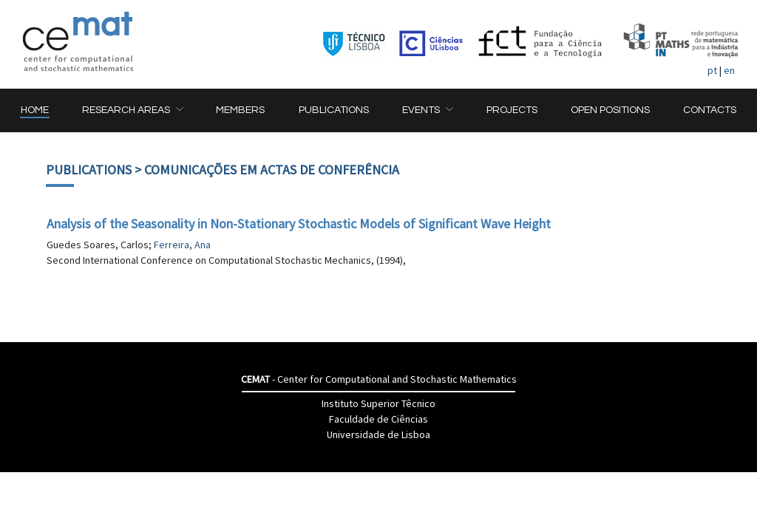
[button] (132, 110)
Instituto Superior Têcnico (378, 403)
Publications (89, 170)
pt (712, 70)
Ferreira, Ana (182, 245)
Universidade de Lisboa (378, 434)
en (729, 70)
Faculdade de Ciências (378, 419)
